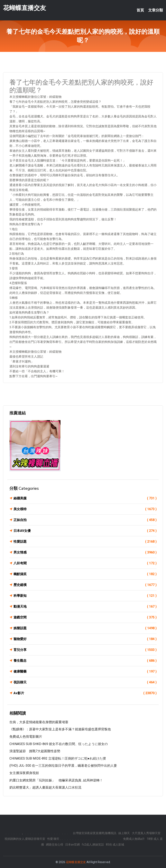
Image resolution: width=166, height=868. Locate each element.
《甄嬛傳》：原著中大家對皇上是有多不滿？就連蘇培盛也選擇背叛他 (60, 729)
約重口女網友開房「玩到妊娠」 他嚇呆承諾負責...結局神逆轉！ (56, 780)
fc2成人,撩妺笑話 (93, 845)
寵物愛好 (85, 639)
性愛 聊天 (53, 839)
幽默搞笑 (85, 574)
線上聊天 (124, 833)
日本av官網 (72, 845)
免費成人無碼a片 (134, 839)
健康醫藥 (85, 672)
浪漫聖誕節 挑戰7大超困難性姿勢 (35, 751)
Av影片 (85, 693)
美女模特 (85, 509)
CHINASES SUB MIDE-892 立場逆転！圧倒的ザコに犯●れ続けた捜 (58, 758)
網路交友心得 (55, 845)
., (22, 833)
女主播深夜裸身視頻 (24, 773)
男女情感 (85, 552)
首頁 (140, 10)
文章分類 (156, 10)
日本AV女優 (85, 531)
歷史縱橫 (85, 585)
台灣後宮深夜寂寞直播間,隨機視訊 (95, 833)
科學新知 (85, 596)
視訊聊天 (85, 682)
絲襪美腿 (85, 498)
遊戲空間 (85, 617)
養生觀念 (85, 661)
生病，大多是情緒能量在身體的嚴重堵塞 (39, 722)
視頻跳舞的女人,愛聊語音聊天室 (25, 839)
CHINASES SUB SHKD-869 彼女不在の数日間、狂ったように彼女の (59, 744)
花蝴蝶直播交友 (25, 8)
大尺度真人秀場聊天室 (146, 833)
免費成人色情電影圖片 (26, 737)
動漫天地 (85, 607)
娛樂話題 (85, 628)
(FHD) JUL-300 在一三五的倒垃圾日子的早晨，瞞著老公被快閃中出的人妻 (63, 766)
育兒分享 (85, 650)
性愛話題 (85, 542)
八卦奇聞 (85, 563)
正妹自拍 (85, 520)
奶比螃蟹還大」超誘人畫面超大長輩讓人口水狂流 (45, 787)
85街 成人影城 (115, 845)
